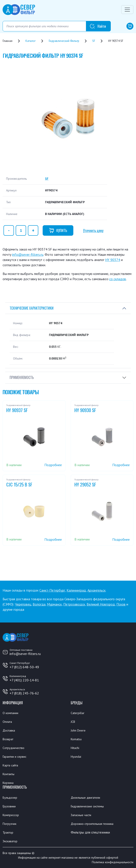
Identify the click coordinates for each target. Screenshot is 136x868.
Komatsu (76, 739)
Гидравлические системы (87, 806)
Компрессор (11, 815)
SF (47, 179)
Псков (121, 604)
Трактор (8, 832)
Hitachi (75, 748)
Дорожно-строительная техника (92, 824)
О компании (10, 713)
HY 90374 (113, 260)
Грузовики (9, 806)
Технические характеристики (32, 308)
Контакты (8, 774)
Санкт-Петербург (52, 590)
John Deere (78, 730)
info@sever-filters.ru (28, 254)
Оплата (7, 722)
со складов (118, 279)
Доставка (9, 730)
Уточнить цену (93, 230)
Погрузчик (9, 824)
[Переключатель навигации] (127, 10)
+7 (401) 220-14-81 (24, 680)
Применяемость (22, 377)
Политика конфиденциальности (113, 862)
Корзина (8, 783)
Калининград (76, 590)
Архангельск (97, 590)
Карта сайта (10, 765)
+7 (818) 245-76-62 (24, 693)
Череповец (23, 604)
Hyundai (76, 757)
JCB (73, 722)
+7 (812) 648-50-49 (24, 667)
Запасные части (81, 815)
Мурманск (54, 604)
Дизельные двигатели (85, 798)
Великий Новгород (101, 604)
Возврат (8, 739)
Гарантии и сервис (14, 757)
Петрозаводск (74, 604)
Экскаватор (10, 841)
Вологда (39, 604)
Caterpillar (78, 713)
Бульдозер (10, 798)
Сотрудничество (13, 748)
